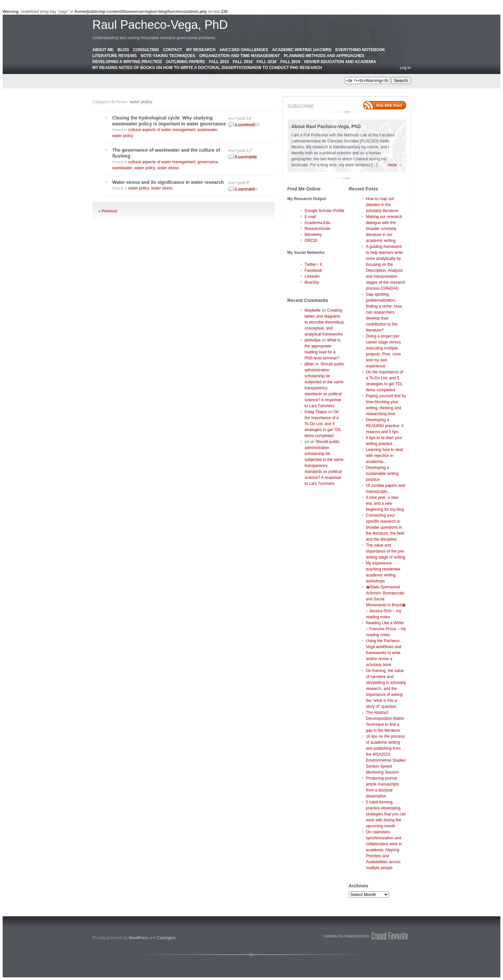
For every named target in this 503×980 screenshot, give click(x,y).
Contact (173, 50)
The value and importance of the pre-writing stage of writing (386, 551)
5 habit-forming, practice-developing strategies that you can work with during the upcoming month (386, 814)
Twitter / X (314, 264)
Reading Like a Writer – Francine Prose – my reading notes (386, 629)
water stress (168, 168)
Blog (124, 50)
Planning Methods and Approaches (324, 56)
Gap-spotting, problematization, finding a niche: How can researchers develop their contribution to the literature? (384, 312)
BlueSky (312, 282)
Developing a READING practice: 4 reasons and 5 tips (385, 426)
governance (208, 162)
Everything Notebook (360, 50)
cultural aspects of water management (162, 130)
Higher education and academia (340, 62)
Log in (405, 68)
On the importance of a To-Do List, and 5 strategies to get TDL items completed (323, 424)
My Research (201, 50)
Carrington (166, 938)
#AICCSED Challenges (244, 50)
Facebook (314, 270)
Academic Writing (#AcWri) (302, 50)
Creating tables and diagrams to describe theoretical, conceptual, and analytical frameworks (325, 322)
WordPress (138, 938)
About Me (103, 50)
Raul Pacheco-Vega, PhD (160, 25)
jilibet (309, 364)
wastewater (207, 130)
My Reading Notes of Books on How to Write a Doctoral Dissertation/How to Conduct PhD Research (207, 68)
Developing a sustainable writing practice (382, 474)
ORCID (311, 241)
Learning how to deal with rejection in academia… (384, 456)
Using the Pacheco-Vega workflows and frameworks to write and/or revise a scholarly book (384, 653)
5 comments (246, 157)
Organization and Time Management (240, 56)
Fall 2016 (243, 62)
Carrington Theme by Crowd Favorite (366, 936)
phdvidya (313, 340)
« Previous (108, 211)
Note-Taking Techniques (168, 56)
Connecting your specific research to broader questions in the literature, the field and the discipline (385, 527)
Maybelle (313, 310)
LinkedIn (312, 276)
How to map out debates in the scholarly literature (382, 205)
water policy (141, 102)
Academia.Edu (318, 223)
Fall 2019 (290, 62)
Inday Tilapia (316, 412)
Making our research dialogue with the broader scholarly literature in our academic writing (384, 229)
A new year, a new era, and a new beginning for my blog (385, 503)
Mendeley (313, 235)
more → (395, 165)
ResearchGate (317, 229)
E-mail (310, 217)
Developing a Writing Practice (127, 62)
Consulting (146, 50)
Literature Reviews (115, 56)
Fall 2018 (267, 62)
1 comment (245, 125)
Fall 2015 (219, 62)
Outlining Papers (185, 62)
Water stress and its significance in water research (168, 182)
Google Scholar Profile (325, 211)
